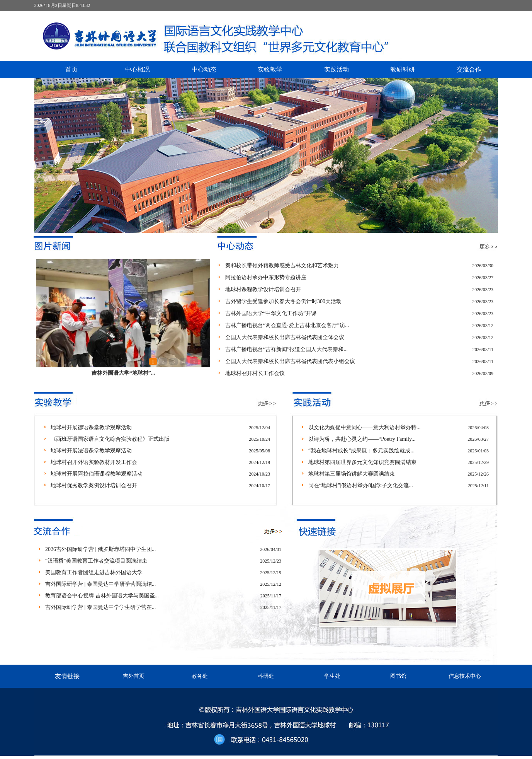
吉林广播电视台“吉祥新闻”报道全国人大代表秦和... (286, 349)
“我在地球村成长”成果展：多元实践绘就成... (361, 451)
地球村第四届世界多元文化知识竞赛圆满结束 (362, 462)
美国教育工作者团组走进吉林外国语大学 (94, 572)
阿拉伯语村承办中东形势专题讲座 (266, 277)
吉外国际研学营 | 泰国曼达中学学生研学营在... (100, 607)
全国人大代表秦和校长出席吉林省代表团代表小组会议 (290, 361)
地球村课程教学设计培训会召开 (263, 289)
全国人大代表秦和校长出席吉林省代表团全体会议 (285, 337)
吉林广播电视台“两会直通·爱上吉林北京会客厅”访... (287, 325)
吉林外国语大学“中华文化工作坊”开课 (271, 313)
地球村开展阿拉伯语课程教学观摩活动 (97, 474)
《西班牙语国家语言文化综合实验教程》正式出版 (110, 439)
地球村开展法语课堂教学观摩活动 (91, 451)
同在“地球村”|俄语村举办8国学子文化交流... (361, 485)
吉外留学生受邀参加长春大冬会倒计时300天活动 (283, 301)
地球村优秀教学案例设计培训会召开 (94, 485)
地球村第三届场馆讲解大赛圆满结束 (352, 474)
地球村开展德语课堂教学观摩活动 (91, 427)
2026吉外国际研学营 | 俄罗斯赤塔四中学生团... (100, 549)
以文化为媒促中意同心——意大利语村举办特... (365, 427)
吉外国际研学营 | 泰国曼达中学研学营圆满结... (100, 584)
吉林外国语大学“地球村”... (123, 373)
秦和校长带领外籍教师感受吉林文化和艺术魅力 (282, 265)
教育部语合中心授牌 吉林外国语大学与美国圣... (102, 596)
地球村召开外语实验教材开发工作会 (94, 462)
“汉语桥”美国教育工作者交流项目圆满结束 (96, 561)
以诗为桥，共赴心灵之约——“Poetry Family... (362, 439)
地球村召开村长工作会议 (255, 373)
